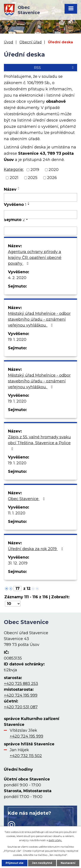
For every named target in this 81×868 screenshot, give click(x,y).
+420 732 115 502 (26, 756)
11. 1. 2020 (17, 513)
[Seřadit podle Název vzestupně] (19, 187)
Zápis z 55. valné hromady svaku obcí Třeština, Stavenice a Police (39, 443)
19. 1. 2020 (17, 340)
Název (10, 189)
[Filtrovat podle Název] (40, 197)
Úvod (9, 42)
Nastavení (68, 863)
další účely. (55, 840)
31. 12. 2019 (18, 563)
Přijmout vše (15, 863)
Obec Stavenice (27, 499)
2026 (52, 178)
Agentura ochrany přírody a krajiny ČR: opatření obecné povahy (35, 258)
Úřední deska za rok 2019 (36, 549)
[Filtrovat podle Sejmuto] (40, 231)
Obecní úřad (31, 42)
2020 (54, 170)
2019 (35, 170)
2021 (14, 178)
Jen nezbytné (42, 863)
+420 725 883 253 (21, 684)
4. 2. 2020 (17, 278)
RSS (54, 68)
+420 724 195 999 (21, 695)
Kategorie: (14, 169)
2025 (33, 178)
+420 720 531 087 (21, 707)
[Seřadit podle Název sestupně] (19, 189)
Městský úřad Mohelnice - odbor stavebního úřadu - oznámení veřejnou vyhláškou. (39, 319)
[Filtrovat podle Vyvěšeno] (40, 215)
